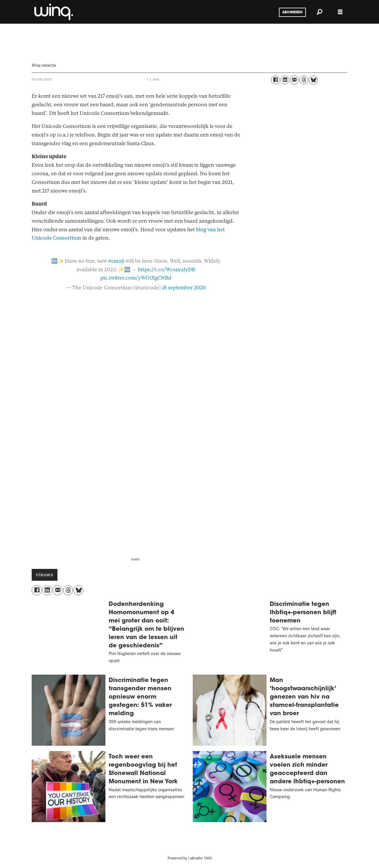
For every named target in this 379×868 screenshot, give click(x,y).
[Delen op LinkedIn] (285, 80)
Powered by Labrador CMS (190, 859)
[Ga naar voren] (53, 12)
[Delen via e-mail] (294, 80)
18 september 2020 (184, 288)
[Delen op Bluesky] (313, 80)
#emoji (116, 261)
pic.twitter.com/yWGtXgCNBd (136, 278)
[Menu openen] (340, 12)
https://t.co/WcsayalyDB (166, 270)
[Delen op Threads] (304, 80)
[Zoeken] (319, 12)
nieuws (45, 575)
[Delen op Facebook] (275, 80)
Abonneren (292, 12)
